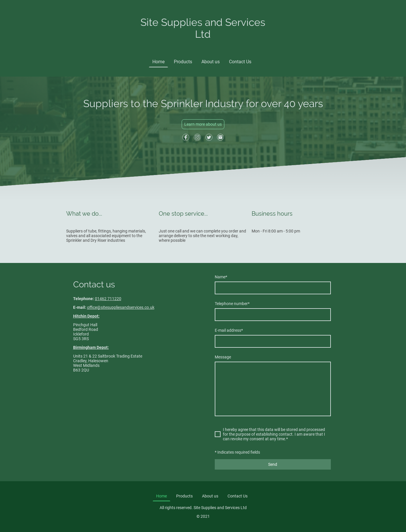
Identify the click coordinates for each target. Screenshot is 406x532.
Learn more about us (203, 124)
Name (221, 277)
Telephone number (232, 304)
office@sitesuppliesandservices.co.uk (121, 307)
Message (223, 357)
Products (183, 62)
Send (273, 464)
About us (211, 62)
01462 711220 (108, 299)
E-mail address (229, 330)
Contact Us (240, 62)
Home (158, 62)
